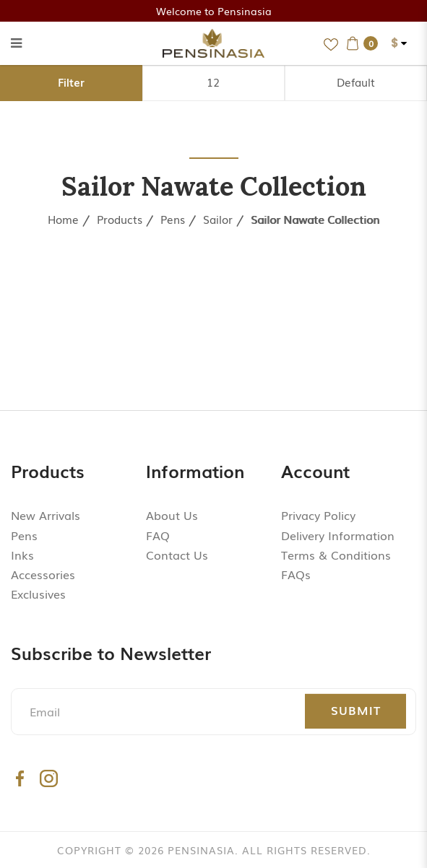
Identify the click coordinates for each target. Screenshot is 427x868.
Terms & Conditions (336, 555)
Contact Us (177, 555)
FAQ (158, 535)
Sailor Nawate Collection (315, 219)
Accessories (43, 574)
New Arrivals (46, 515)
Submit (356, 710)
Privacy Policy (318, 515)
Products (120, 219)
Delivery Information (338, 535)
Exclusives (38, 594)
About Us (172, 515)
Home (63, 219)
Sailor (218, 219)
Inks (22, 555)
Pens (173, 219)
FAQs (296, 574)
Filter (71, 82)
